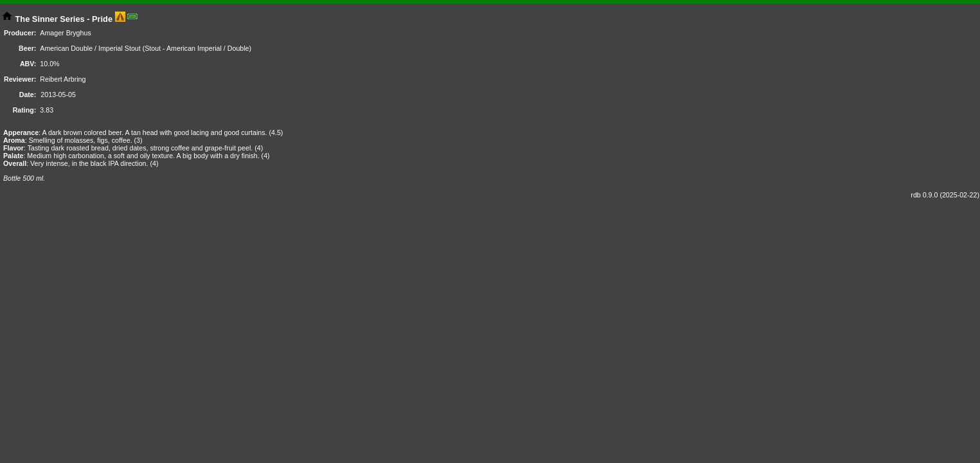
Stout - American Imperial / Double (197, 48)
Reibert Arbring (63, 79)
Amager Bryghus (65, 33)
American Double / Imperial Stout (90, 48)
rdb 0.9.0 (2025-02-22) (945, 195)
